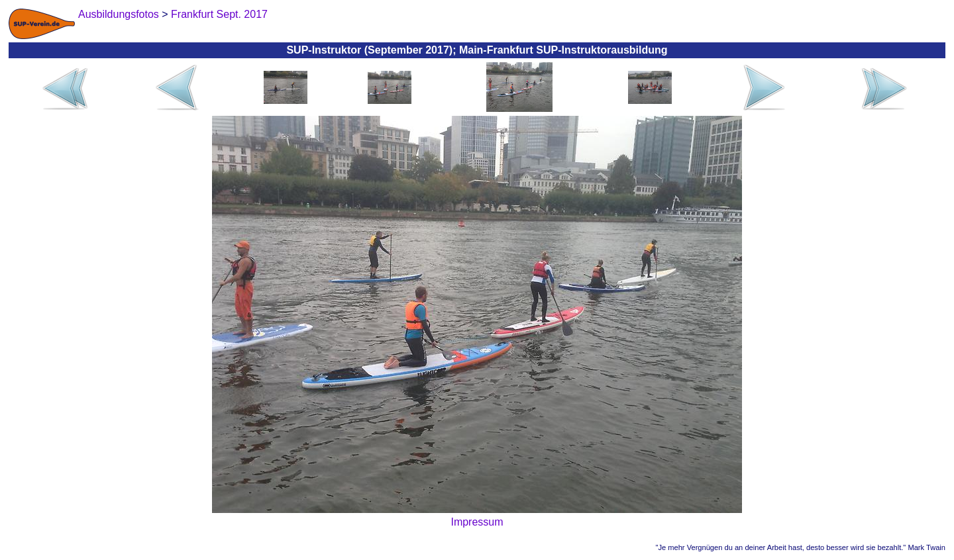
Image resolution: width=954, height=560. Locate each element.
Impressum (477, 522)
